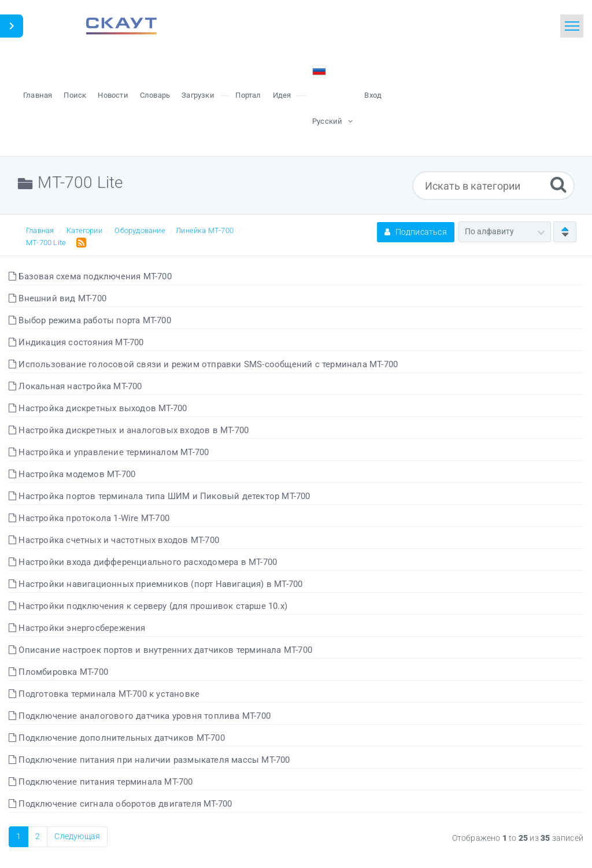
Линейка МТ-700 (205, 230)
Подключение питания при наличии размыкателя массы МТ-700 (149, 760)
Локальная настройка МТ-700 (75, 386)
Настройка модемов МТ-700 (72, 474)
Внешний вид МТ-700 (58, 298)
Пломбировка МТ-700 (58, 672)
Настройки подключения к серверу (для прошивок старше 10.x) (148, 606)
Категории (84, 230)
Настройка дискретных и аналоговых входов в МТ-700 (129, 430)
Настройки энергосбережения (77, 628)
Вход (373, 95)
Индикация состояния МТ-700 (76, 342)
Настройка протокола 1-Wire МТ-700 (89, 518)
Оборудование (140, 230)
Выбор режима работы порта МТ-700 (90, 320)
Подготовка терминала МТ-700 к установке (104, 694)
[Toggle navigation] (572, 26)
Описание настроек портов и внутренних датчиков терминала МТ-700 (160, 650)
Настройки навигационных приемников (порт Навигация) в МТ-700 (156, 584)
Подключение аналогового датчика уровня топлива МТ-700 (140, 716)
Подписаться (416, 232)
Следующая (77, 836)
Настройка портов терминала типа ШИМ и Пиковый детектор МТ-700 (160, 496)
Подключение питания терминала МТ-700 (101, 782)
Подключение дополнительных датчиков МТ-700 (117, 738)
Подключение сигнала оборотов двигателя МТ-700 (120, 804)
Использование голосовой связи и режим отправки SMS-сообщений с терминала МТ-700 (203, 364)
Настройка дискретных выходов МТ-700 (98, 408)
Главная (40, 230)
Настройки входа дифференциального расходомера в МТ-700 (143, 562)
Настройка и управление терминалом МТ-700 (109, 452)
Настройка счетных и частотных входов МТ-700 (114, 540)
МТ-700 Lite (46, 243)
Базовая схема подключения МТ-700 (90, 276)
